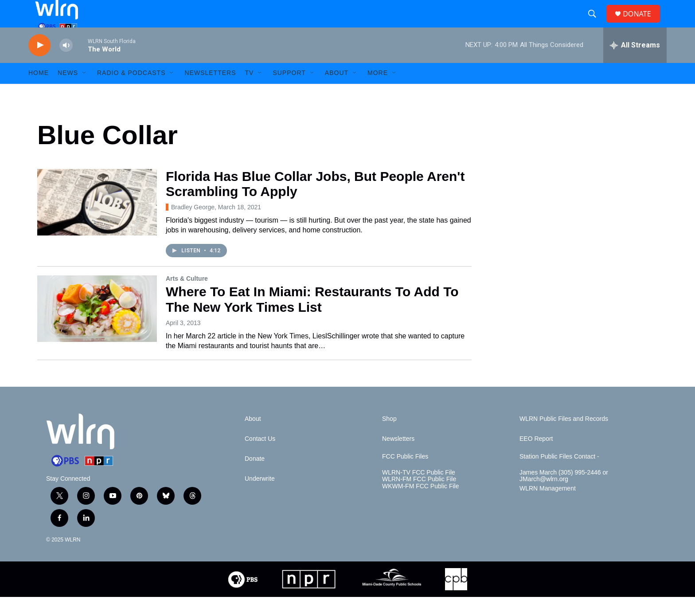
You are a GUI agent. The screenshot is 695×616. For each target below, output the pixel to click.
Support (289, 92)
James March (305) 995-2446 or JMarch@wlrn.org (564, 495)
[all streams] (635, 64)
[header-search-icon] (596, 24)
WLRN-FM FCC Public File (419, 499)
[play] (39, 65)
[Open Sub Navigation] (85, 92)
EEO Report (536, 458)
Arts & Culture (187, 298)
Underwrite (260, 498)
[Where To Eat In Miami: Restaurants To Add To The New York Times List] (97, 328)
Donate (255, 478)
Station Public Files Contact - (559, 476)
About (337, 92)
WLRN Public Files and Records (564, 438)
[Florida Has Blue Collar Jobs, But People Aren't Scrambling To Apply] (97, 221)
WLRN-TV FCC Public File (419, 492)
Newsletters (210, 92)
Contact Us (260, 458)
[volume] (66, 65)
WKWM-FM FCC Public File (420, 506)
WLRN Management (548, 508)
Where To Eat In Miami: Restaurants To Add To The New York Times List (312, 318)
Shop (389, 438)
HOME (39, 92)
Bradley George (193, 226)
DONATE (642, 23)
